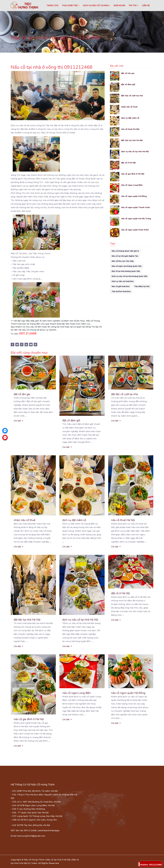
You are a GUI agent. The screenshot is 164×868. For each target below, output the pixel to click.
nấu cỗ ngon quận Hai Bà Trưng (136, 219)
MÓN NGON (119, 5)
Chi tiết (19, 421)
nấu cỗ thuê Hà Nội (130, 129)
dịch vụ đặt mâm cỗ (131, 118)
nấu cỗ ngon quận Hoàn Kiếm (135, 230)
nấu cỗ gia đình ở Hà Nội (133, 174)
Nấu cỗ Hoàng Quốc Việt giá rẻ (125, 251)
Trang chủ (53, 5)
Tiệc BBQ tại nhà (142, 286)
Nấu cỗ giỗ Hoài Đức (121, 286)
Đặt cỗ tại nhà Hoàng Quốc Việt (126, 271)
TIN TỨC (134, 5)
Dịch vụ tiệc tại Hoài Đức (123, 281)
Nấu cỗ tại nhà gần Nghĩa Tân (125, 256)
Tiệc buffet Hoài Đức (121, 291)
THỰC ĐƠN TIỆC (71, 5)
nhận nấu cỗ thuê (129, 107)
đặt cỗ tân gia (128, 73)
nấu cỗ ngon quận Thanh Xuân (136, 207)
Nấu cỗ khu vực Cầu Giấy (123, 261)
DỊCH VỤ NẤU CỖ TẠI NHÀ (97, 5)
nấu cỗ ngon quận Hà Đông (134, 196)
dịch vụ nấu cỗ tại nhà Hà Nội (135, 151)
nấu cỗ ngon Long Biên (132, 185)
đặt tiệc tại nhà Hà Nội (132, 140)
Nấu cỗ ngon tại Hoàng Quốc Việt (127, 266)
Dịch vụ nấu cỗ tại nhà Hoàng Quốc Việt (129, 276)
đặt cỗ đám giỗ (128, 84)
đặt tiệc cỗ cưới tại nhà (132, 96)
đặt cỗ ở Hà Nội (129, 163)
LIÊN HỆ (146, 5)
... (26, 416)
